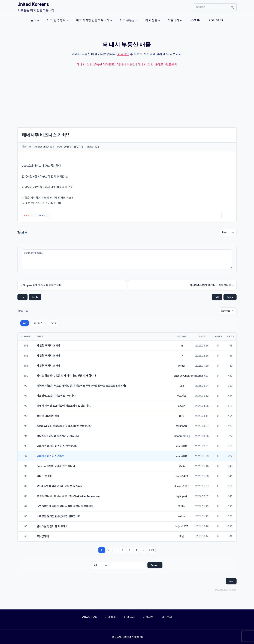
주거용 (53, 323)
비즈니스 (38, 323)
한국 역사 (129, 617)
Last (152, 550)
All (25, 323)
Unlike (43, 215)
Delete (230, 297)
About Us (90, 617)
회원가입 (123, 54)
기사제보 (148, 617)
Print (226, 215)
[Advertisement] (127, 97)
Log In (195, 20)
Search (155, 565)
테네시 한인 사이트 (150, 64)
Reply (35, 297)
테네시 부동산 (126, 64)
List (22, 297)
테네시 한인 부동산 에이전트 (96, 64)
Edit (217, 297)
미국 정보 (110, 617)
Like (28, 215)
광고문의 (171, 64)
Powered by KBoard (226, 590)
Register (216, 20)
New (231, 581)
